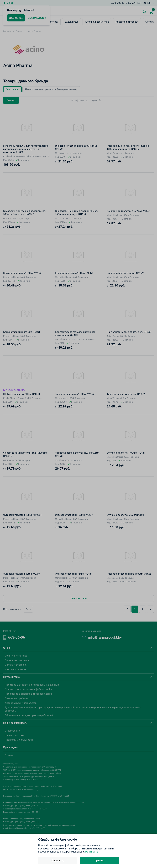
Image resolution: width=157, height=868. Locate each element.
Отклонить (58, 861)
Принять (99, 861)
